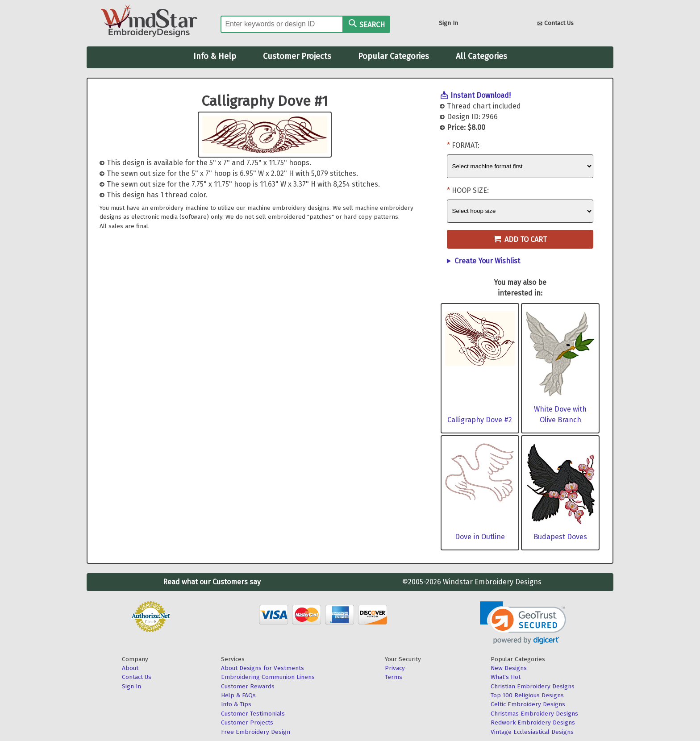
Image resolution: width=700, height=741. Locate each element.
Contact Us (555, 24)
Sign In (448, 23)
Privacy (395, 668)
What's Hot (506, 677)
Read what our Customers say (212, 582)
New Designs (509, 668)
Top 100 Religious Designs (527, 695)
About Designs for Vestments (262, 668)
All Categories (481, 56)
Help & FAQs (238, 695)
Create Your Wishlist (487, 261)
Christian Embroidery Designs (533, 686)
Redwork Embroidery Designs (533, 722)
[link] (523, 623)
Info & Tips (236, 704)
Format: (466, 145)
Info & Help (215, 56)
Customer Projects (297, 56)
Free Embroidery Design (256, 732)
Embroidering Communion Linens (268, 677)
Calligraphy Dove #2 (480, 420)
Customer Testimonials (253, 714)
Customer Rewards (248, 686)
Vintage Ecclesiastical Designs (532, 732)
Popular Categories (394, 56)
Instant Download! (481, 95)
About (130, 668)
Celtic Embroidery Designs (528, 704)
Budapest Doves (560, 537)
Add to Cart (520, 239)
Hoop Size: (470, 190)
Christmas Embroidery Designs (534, 714)
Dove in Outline (480, 537)
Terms (394, 677)
